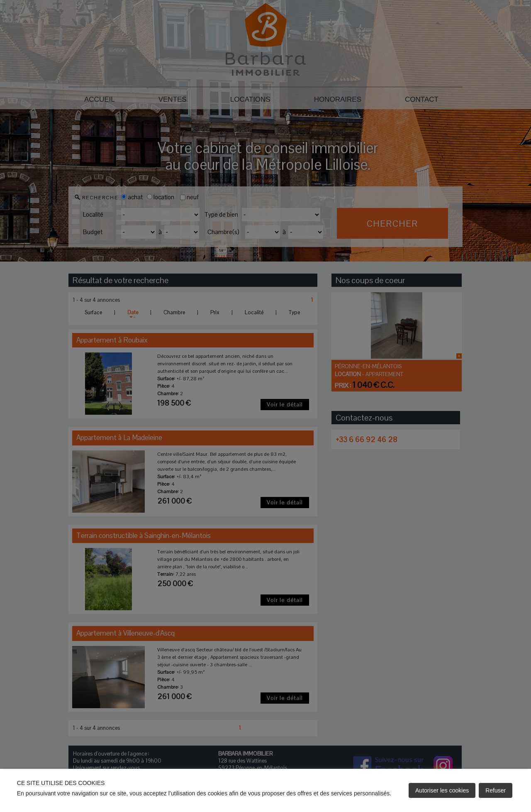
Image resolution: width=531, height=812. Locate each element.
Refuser (496, 790)
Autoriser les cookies (442, 790)
